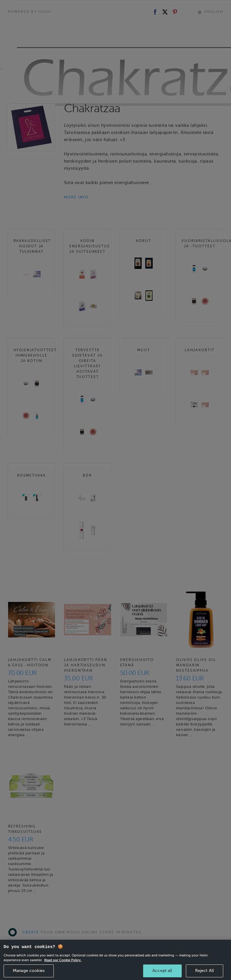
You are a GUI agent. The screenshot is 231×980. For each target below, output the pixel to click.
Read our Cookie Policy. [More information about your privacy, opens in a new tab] (63, 967)
